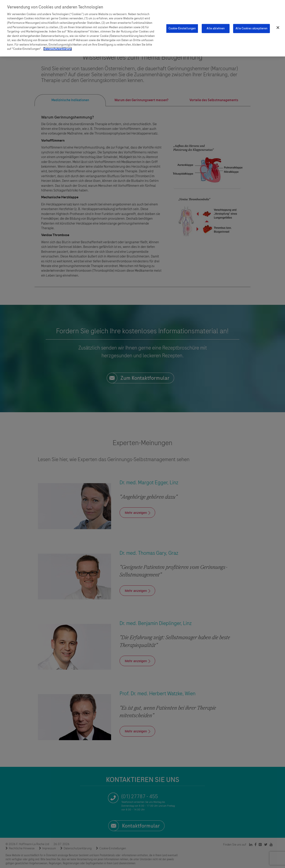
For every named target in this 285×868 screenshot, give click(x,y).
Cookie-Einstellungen (182, 27)
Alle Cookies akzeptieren (251, 27)
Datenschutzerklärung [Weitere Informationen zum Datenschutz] (58, 48)
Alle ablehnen (216, 27)
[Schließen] (278, 26)
